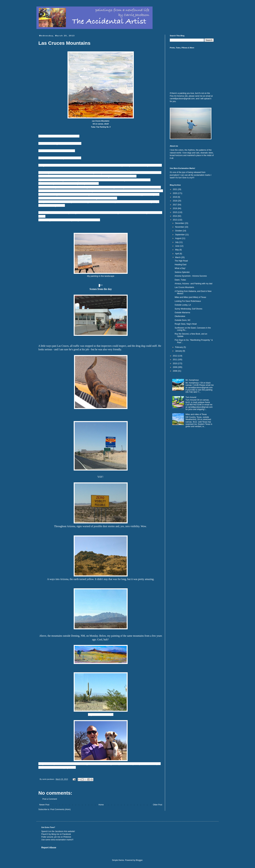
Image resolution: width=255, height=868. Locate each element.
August (178, 238)
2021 (175, 189)
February (179, 347)
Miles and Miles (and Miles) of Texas (190, 297)
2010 (175, 363)
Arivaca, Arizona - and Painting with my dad (193, 284)
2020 (175, 193)
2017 (175, 205)
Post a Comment (50, 799)
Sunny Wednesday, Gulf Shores (188, 309)
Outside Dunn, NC (183, 320)
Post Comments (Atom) (60, 809)
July (177, 242)
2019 (175, 197)
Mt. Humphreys (192, 380)
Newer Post (44, 805)
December (180, 223)
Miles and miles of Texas (196, 414)
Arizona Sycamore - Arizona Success (191, 276)
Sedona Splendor (182, 272)
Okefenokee (180, 316)
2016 (175, 208)
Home (101, 805)
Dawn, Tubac (180, 280)
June (178, 246)
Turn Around (191, 397)
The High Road (181, 261)
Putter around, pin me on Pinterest (56, 837)
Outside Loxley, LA (183, 305)
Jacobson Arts (61, 831)
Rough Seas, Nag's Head (186, 324)
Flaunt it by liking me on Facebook (56, 834)
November (180, 227)
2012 (175, 356)
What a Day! (180, 268)
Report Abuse (49, 847)
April (177, 254)
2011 (175, 360)
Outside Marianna (182, 313)
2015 (175, 212)
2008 (175, 371)
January (179, 351)
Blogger (139, 860)
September (180, 235)
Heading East (181, 265)
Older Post (158, 805)
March (178, 257)
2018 (175, 201)
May (177, 250)
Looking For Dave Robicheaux (188, 301)
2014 (175, 216)
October (179, 231)
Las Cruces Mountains (184, 287)
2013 (175, 220)
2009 (175, 367)
